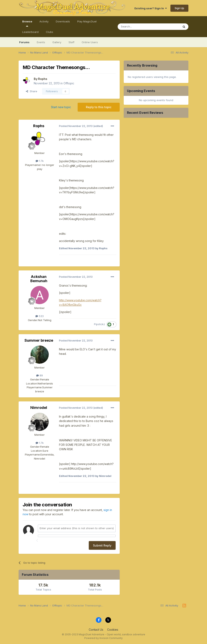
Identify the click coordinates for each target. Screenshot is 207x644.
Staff (71, 42)
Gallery (57, 42)
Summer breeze (39, 340)
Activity (44, 21)
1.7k (40, 161)
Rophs (43, 79)
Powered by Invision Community (103, 638)
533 (40, 316)
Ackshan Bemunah (39, 279)
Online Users (90, 42)
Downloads (63, 21)
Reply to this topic (99, 107)
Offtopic (69, 83)
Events (41, 42)
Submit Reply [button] (102, 545)
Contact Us (96, 630)
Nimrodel (39, 408)
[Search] (145, 27)
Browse (27, 23)
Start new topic (61, 107)
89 (40, 375)
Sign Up (179, 8)
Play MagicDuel (87, 21)
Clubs (50, 32)
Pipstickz (99, 324)
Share (32, 91)
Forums (24, 42)
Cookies (113, 630)
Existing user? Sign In (151, 8)
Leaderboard (30, 32)
